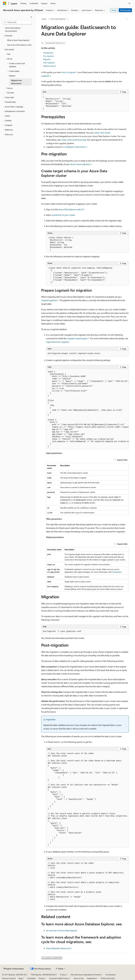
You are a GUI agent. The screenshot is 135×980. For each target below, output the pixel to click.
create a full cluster (102, 133)
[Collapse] (31, 17)
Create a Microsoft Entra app (73, 140)
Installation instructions (75, 147)
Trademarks (91, 978)
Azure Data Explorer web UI (71, 209)
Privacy (63, 975)
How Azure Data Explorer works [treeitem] (19, 45)
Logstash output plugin (77, 338)
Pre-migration (49, 56)
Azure (44, 19)
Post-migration (49, 63)
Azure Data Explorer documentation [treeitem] (13, 29)
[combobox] (17, 22)
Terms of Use (79, 978)
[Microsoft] (5, 3)
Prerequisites (48, 53)
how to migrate (68, 72)
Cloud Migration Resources (58, 948)
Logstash (45, 76)
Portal (114, 10)
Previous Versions (9, 978)
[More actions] (127, 19)
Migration (47, 59)
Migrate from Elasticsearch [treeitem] (16, 82)
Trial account (125, 10)
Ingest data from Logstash (58, 342)
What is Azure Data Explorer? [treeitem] (18, 40)
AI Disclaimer (111, 975)
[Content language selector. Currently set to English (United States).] (14, 969)
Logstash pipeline (49, 300)
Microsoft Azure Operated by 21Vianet (86, 975)
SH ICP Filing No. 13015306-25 (14, 975)
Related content (49, 66)
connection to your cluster (63, 215)
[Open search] (129, 3)
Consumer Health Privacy (59, 978)
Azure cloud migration (80, 164)
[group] (87, 409)
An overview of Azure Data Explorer (62, 930)
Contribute (31, 978)
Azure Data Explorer (58, 19)
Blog (20, 978)
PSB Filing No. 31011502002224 (43, 975)
